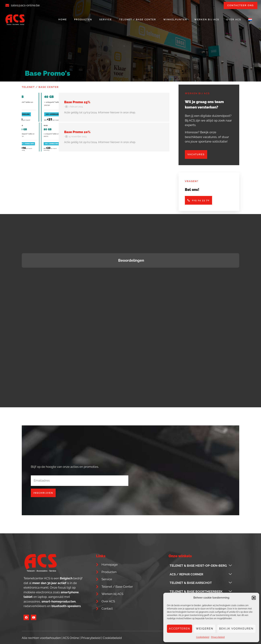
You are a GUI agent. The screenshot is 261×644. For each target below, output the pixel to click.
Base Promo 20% (77, 132)
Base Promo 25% (77, 102)
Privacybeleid (218, 637)
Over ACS (234, 19)
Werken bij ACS (207, 19)
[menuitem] (250, 20)
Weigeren (205, 629)
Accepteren (180, 629)
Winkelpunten (175, 19)
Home (63, 19)
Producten (83, 19)
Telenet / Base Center (138, 19)
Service (106, 19)
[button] (254, 598)
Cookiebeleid (203, 637)
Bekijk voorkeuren (236, 629)
